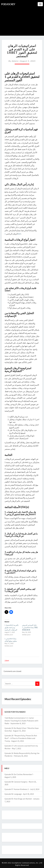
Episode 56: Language (13, 794)
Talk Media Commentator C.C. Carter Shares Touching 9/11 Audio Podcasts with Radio (21, 721)
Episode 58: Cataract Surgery (16, 782)
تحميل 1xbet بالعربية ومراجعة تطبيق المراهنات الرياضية (12, 627)
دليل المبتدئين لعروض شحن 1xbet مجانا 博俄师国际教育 (30, 627)
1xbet (7, 661)
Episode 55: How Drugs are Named (18, 799)
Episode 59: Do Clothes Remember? (19, 774)
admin (15, 61)
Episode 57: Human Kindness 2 (17, 789)
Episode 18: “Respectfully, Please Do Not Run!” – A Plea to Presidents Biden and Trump (21, 738)
